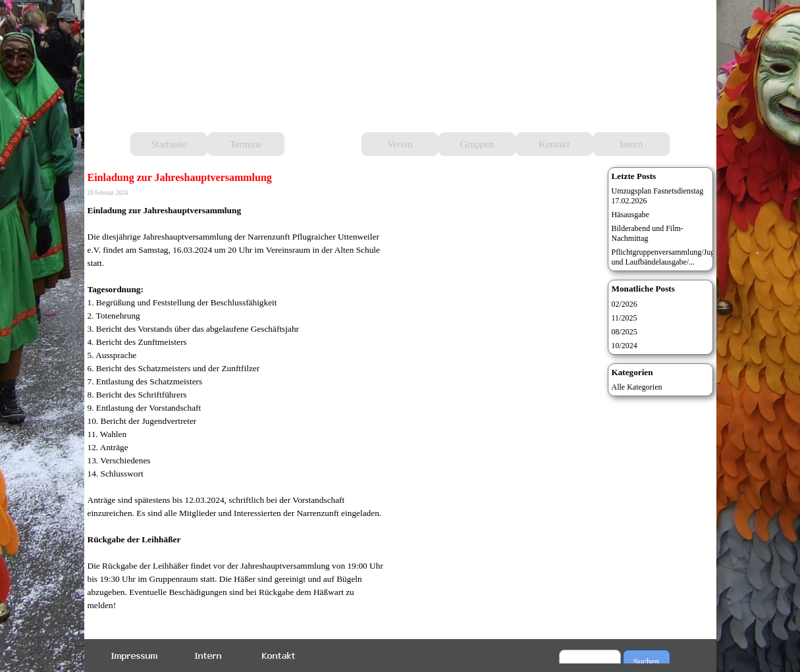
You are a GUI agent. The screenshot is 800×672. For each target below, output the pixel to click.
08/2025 (625, 332)
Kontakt (554, 144)
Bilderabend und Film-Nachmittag (648, 233)
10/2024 (625, 346)
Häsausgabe (630, 215)
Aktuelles (323, 144)
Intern (631, 144)
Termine (246, 144)
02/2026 (625, 304)
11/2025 (625, 318)
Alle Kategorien (637, 387)
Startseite (169, 144)
